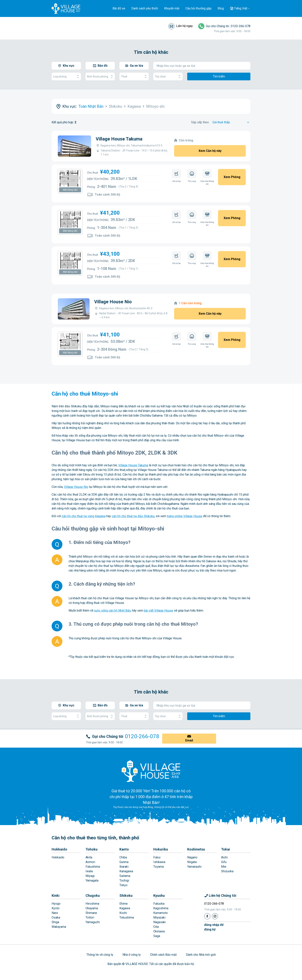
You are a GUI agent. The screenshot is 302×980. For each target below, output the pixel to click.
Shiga (55, 922)
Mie (224, 867)
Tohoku (91, 849)
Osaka (56, 917)
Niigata (192, 862)
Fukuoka (159, 904)
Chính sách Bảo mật (163, 955)
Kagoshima (161, 908)
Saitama (125, 876)
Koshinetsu (196, 849)
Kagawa (125, 908)
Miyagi (90, 876)
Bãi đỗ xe (119, 8)
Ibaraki (124, 867)
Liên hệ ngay (184, 26)
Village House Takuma (119, 139)
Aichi (224, 857)
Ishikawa (159, 862)
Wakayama (59, 927)
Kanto (124, 849)
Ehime (124, 904)
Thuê (134, 77)
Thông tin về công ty (100, 955)
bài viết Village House (159, 611)
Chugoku (93, 896)
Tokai (226, 849)
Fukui (157, 857)
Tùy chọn (168, 77)
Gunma (124, 862)
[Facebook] (207, 916)
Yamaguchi (93, 922)
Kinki (56, 896)
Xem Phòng (232, 177)
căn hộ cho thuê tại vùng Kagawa (84, 516)
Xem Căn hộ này (210, 151)
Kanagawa (126, 871)
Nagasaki (160, 922)
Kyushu (159, 896)
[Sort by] (231, 122)
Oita (156, 927)
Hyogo (56, 904)
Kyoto (56, 908)
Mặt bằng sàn (70, 190)
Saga (157, 936)
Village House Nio (113, 302)
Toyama (159, 867)
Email (189, 740)
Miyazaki (159, 917)
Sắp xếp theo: (200, 122)
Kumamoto (161, 913)
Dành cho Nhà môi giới (201, 955)
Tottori (90, 917)
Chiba (123, 857)
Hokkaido (59, 849)
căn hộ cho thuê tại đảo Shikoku (133, 516)
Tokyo (123, 885)
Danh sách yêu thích (145, 8)
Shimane (91, 913)
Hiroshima (92, 904)
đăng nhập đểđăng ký (214, 927)
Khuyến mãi (172, 8)
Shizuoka (227, 871)
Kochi (123, 913)
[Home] (151, 771)
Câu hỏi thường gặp (198, 8)
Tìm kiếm (219, 76)
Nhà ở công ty (132, 955)
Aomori (90, 862)
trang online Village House (185, 516)
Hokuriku (161, 849)
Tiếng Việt (241, 8)
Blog (221, 8)
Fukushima (93, 867)
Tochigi (124, 880)
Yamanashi (194, 867)
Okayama (92, 908)
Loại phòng (66, 77)
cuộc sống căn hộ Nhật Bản (112, 611)
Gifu (224, 862)
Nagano (192, 857)
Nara (55, 913)
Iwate (89, 871)
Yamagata (92, 880)
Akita (89, 857)
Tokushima (127, 917)
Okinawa (159, 931)
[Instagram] (215, 916)
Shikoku (126, 896)
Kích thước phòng (100, 77)
